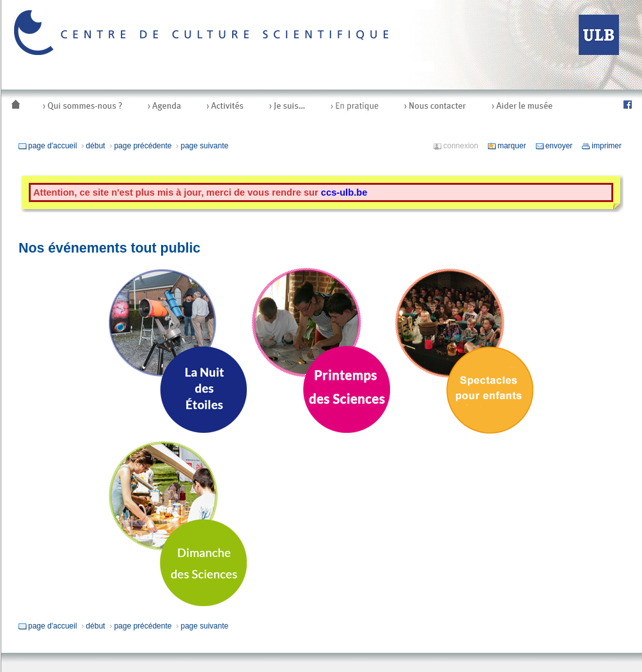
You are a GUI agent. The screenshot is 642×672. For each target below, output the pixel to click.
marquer (507, 146)
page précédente (140, 146)
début (93, 146)
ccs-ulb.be (344, 192)
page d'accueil (47, 146)
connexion (456, 146)
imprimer (601, 146)
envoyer (554, 146)
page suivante (202, 146)
